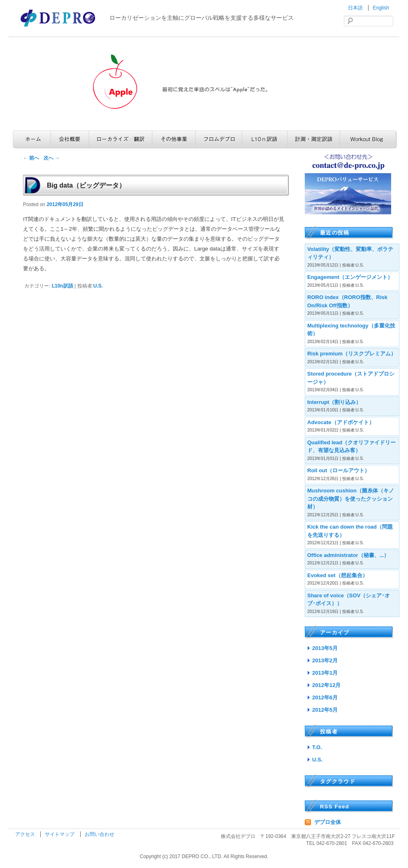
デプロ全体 (328, 822)
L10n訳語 (265, 139)
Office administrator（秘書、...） (348, 555)
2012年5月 (325, 710)
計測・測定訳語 (314, 139)
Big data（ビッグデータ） (86, 185)
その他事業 (174, 139)
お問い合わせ (100, 834)
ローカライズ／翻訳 (121, 139)
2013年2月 (325, 660)
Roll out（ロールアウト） (338, 470)
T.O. (317, 747)
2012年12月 (326, 685)
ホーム (32, 139)
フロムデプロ (219, 139)
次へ (52, 158)
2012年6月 (325, 697)
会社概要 (70, 139)
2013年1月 (325, 673)
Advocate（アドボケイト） (341, 422)
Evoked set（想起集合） (337, 575)
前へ (31, 158)
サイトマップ (60, 834)
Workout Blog (368, 139)
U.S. (98, 286)
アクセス (26, 834)
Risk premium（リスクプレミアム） (352, 354)
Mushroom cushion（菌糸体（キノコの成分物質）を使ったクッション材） (351, 499)
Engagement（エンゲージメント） (350, 277)
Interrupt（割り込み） (334, 402)
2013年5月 (325, 648)
